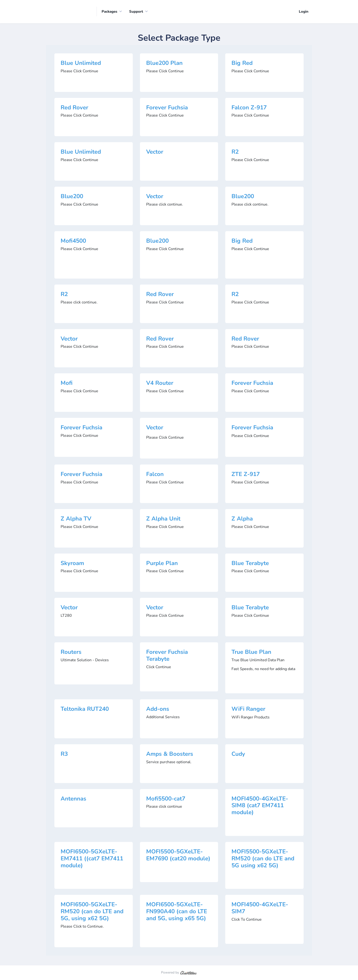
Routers (71, 652)
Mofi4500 (73, 241)
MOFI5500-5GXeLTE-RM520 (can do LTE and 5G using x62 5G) (263, 859)
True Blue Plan (251, 652)
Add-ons (158, 709)
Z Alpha (242, 519)
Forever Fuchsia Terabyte (167, 656)
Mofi (67, 383)
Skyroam (72, 563)
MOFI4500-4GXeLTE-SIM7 (260, 908)
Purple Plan (162, 563)
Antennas (73, 799)
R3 (64, 754)
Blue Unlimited (81, 63)
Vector (155, 152)
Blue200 (72, 197)
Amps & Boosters (170, 754)
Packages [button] (109, 12)
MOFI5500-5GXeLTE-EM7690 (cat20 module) (178, 855)
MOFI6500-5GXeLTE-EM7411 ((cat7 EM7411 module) (92, 859)
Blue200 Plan (164, 63)
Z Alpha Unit (163, 519)
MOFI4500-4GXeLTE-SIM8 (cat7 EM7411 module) (260, 806)
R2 (235, 152)
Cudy (238, 754)
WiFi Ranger (248, 709)
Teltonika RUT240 (85, 709)
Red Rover (74, 108)
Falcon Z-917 (249, 108)
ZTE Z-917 (246, 474)
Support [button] (136, 12)
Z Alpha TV (76, 519)
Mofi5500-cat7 (166, 799)
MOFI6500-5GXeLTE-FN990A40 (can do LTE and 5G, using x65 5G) (177, 912)
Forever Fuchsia (167, 108)
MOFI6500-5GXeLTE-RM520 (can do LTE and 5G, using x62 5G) (92, 912)
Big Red (242, 63)
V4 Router (160, 383)
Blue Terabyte (250, 563)
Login (304, 12)
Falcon (155, 474)
